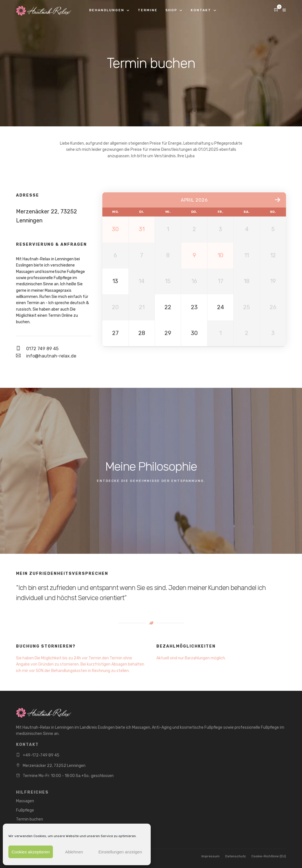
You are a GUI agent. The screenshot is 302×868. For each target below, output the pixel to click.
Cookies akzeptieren (31, 852)
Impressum (210, 856)
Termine (148, 10)
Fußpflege (25, 810)
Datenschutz (235, 856)
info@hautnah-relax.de (51, 356)
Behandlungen (107, 10)
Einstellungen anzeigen (120, 852)
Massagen (25, 801)
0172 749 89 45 (42, 349)
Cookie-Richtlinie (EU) (269, 856)
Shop (171, 10)
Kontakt (201, 10)
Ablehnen (74, 852)
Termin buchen (30, 819)
